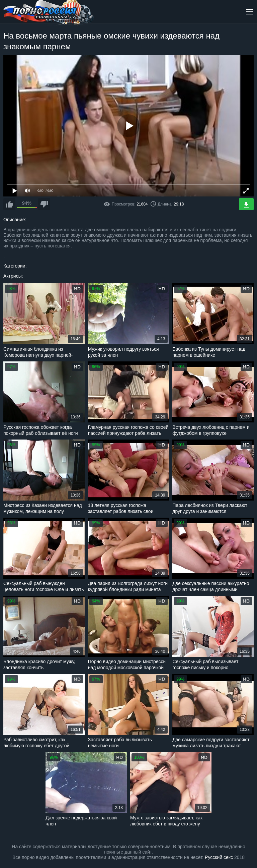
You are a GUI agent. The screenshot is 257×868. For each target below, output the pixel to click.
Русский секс (219, 857)
